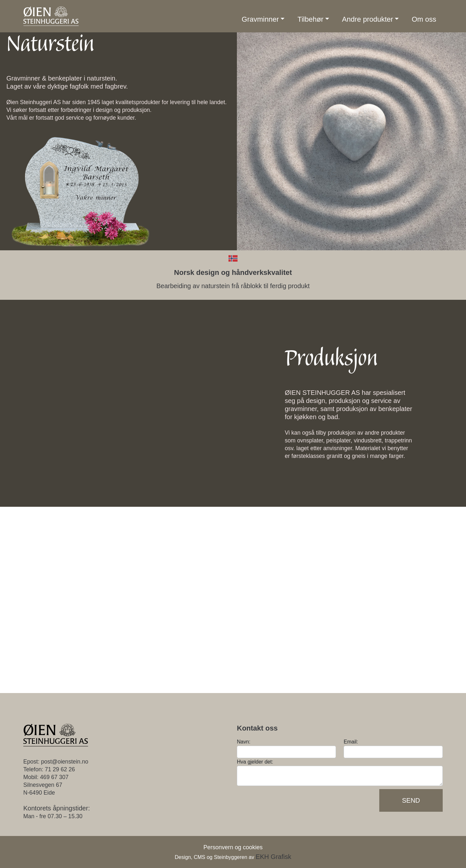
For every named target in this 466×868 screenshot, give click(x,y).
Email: (351, 742)
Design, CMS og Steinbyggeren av (233, 857)
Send (411, 800)
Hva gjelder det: (255, 762)
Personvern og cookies (233, 847)
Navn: (244, 742)
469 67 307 (54, 777)
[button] (263, 19)
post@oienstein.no (65, 762)
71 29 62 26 (60, 769)
